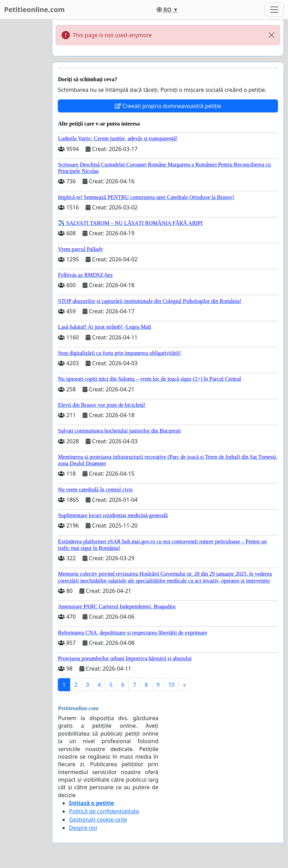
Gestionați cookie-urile (98, 820)
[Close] (271, 35)
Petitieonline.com (34, 9)
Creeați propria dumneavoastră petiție (168, 106)
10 (171, 685)
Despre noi (83, 828)
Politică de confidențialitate (104, 811)
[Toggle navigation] (274, 10)
